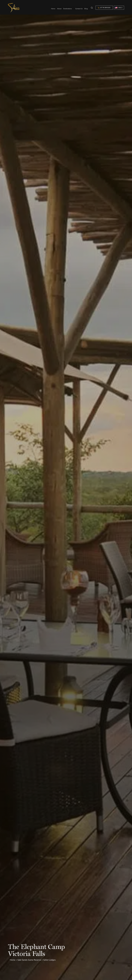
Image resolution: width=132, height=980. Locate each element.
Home (53, 8)
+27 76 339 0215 (104, 8)
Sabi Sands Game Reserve (29, 960)
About (60, 8)
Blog (86, 8)
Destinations (68, 8)
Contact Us (79, 8)
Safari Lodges (49, 960)
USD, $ (120, 8)
